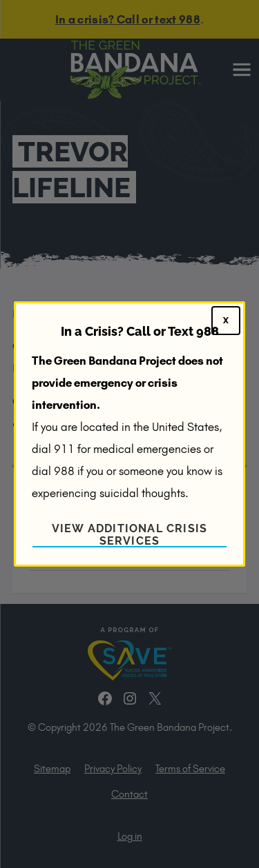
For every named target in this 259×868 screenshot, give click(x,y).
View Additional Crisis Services (129, 535)
